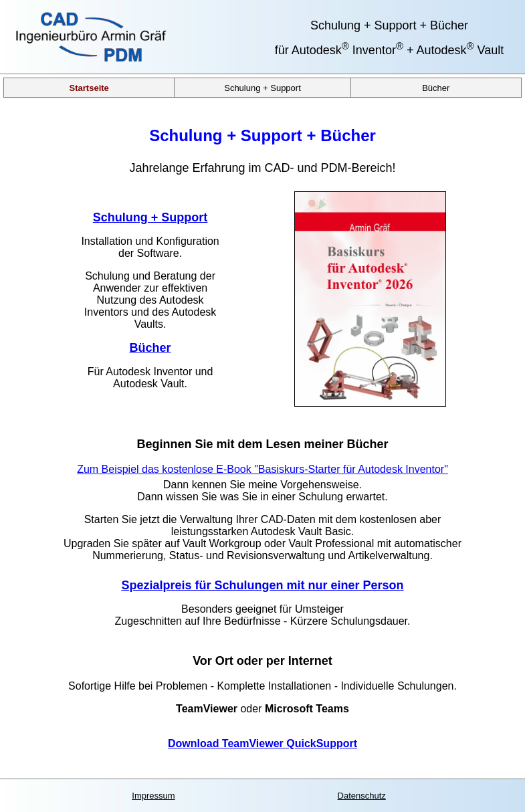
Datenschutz (362, 796)
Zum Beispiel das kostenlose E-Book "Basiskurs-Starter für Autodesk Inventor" (262, 469)
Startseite (89, 87)
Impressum (153, 796)
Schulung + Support (262, 87)
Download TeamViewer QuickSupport (262, 743)
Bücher (436, 87)
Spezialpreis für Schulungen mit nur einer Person (262, 585)
